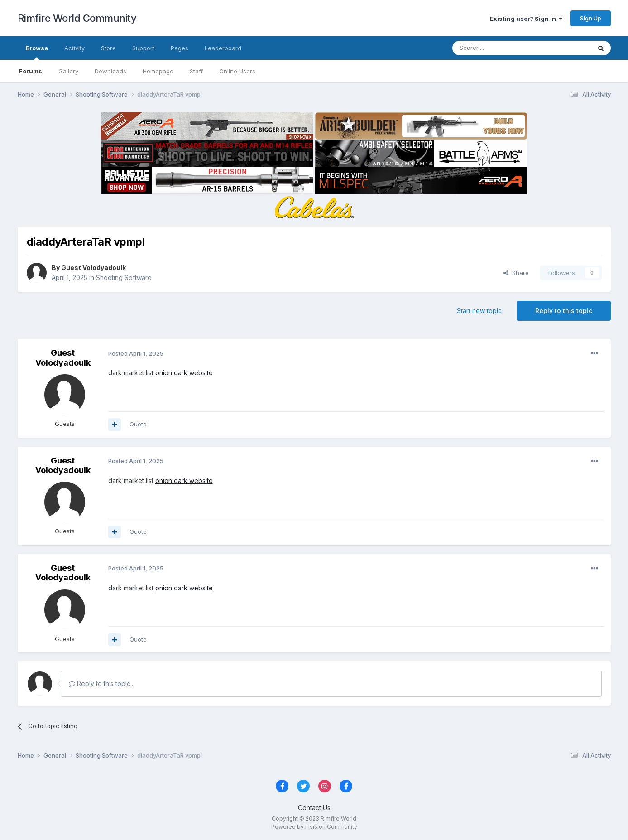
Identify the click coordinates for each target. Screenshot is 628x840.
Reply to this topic (564, 311)
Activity (74, 48)
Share (516, 273)
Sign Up (591, 18)
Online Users (237, 71)
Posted (136, 353)
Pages (180, 48)
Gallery (68, 71)
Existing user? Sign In (526, 19)
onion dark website (184, 373)
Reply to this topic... (102, 683)
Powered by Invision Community (314, 827)
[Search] (499, 48)
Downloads (110, 71)
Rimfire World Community (77, 18)
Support (143, 48)
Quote (138, 424)
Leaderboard (223, 48)
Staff (196, 71)
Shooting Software (124, 278)
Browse (37, 52)
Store (108, 48)
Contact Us (314, 808)
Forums (31, 71)
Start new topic (479, 311)
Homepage (158, 71)
